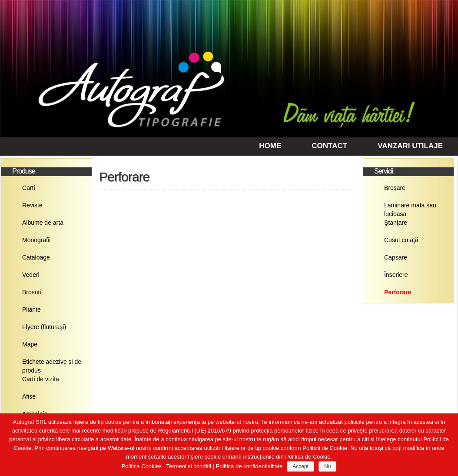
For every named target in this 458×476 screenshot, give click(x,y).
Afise (29, 396)
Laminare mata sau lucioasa (410, 208)
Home (270, 146)
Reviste (32, 205)
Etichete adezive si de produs (52, 364)
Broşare (395, 188)
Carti (29, 188)
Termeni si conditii (188, 466)
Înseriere (396, 275)
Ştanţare (396, 223)
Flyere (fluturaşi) (44, 327)
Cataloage (36, 257)
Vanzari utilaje (410, 146)
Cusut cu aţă (401, 240)
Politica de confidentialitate (249, 466)
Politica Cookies (142, 466)
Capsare (396, 257)
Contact (329, 146)
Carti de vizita (41, 379)
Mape (30, 344)
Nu (327, 466)
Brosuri (32, 292)
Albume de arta (43, 223)
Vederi (31, 275)
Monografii (36, 240)
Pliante (32, 310)
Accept (300, 466)
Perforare (398, 292)
